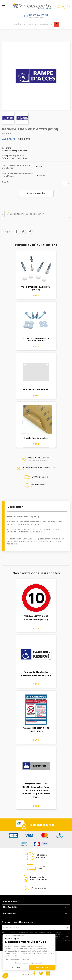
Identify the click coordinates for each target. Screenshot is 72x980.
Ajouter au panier (36, 193)
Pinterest (30, 231)
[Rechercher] (36, 24)
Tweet (23, 231)
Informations (10, 902)
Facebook (34, 973)
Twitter (41, 973)
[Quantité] (65, 183)
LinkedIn (48, 973)
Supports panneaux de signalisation (27, 214)
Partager (17, 231)
